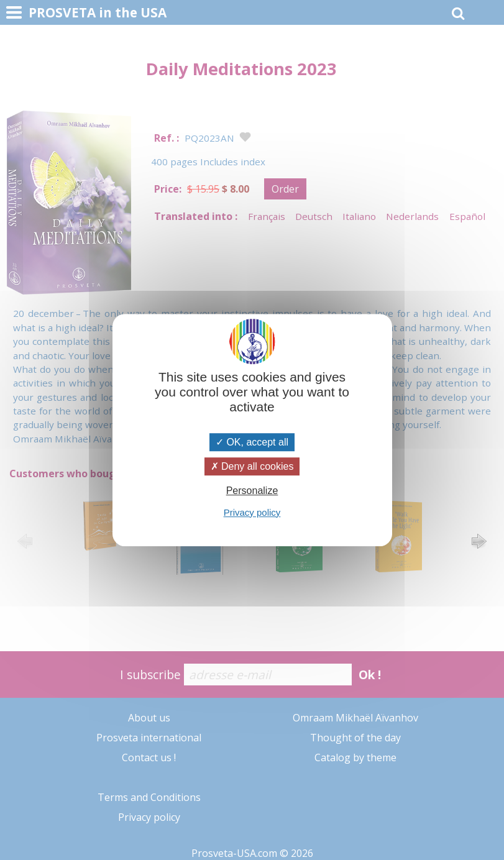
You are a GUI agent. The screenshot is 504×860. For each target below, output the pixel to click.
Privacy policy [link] (252, 512)
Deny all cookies (252, 466)
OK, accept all (252, 442)
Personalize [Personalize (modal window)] (252, 491)
